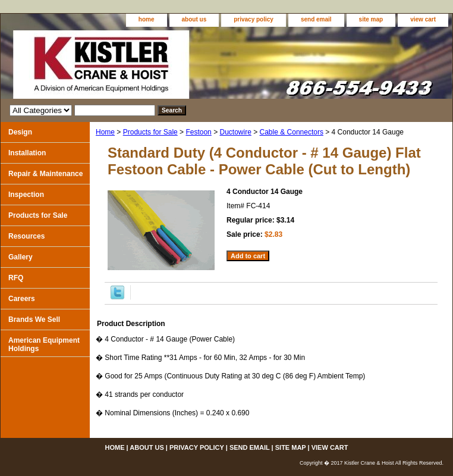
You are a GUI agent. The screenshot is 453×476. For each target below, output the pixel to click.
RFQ (16, 278)
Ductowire (235, 132)
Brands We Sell (34, 320)
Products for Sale (150, 132)
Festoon (198, 132)
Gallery (21, 257)
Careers (22, 299)
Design (20, 132)
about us (194, 19)
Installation (27, 153)
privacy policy (254, 19)
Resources (26, 236)
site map (371, 19)
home (147, 19)
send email (316, 19)
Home (105, 132)
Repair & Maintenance (45, 174)
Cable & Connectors (292, 132)
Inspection (26, 195)
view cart (423, 19)
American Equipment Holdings (44, 345)
